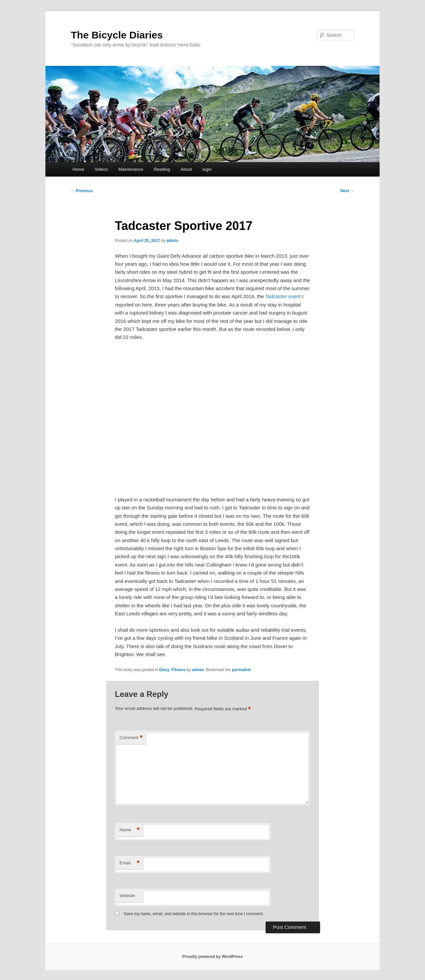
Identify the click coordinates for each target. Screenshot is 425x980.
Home (78, 169)
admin (172, 241)
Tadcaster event (283, 296)
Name (130, 830)
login (207, 169)
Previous (82, 191)
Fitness (178, 670)
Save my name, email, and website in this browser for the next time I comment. (194, 914)
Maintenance (131, 169)
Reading (162, 169)
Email (130, 863)
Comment (131, 738)
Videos (101, 169)
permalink (241, 670)
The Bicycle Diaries (117, 35)
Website (127, 896)
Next (347, 191)
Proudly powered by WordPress (212, 957)
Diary (164, 670)
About (186, 169)
